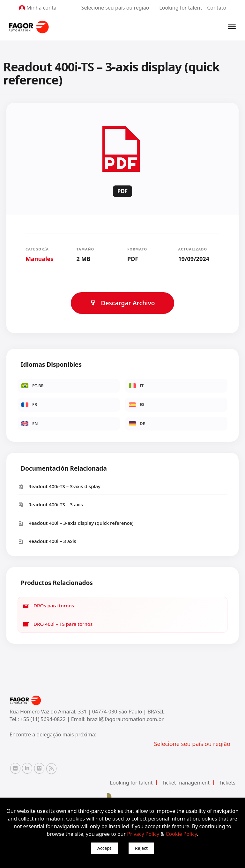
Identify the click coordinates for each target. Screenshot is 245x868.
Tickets (227, 783)
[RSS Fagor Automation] (51, 769)
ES (137, 404)
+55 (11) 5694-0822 (44, 719)
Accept (104, 848)
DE (137, 423)
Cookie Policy (181, 834)
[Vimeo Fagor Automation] (39, 768)
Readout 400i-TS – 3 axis (50, 505)
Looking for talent (181, 8)
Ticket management (186, 783)
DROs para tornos (48, 606)
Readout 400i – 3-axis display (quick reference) (75, 523)
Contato (217, 8)
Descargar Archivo (122, 303)
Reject (141, 848)
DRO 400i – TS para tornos (58, 624)
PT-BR (33, 386)
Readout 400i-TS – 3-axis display (59, 486)
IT (136, 386)
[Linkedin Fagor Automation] (27, 768)
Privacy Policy (143, 834)
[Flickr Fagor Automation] (15, 768)
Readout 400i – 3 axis (47, 541)
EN (30, 423)
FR (29, 404)
